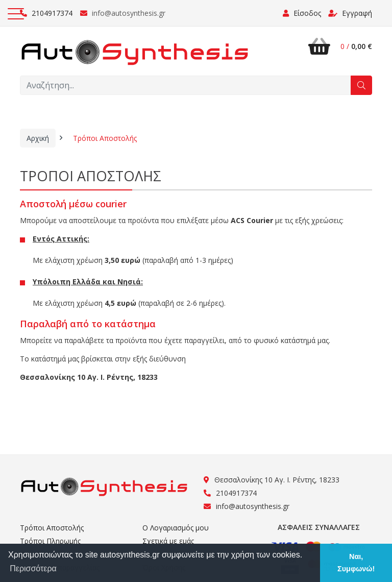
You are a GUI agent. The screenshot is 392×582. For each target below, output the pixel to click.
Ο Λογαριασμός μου (176, 528)
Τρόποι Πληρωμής (50, 541)
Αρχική (38, 138)
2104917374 (46, 13)
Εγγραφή (350, 13)
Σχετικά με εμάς (168, 541)
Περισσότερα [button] (33, 568)
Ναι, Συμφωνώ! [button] (356, 563)
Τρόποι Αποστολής (105, 138)
